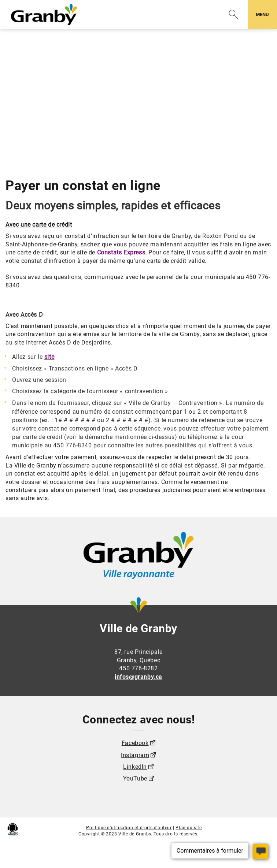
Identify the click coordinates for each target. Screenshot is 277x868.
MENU (266, 14)
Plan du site (189, 828)
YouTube (135, 778)
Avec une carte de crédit (39, 225)
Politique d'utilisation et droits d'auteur (129, 828)
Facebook (135, 743)
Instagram (135, 755)
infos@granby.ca (138, 677)
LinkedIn (135, 767)
